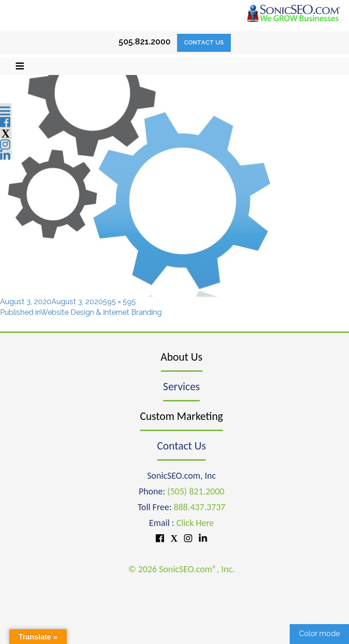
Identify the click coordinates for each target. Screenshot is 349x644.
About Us (182, 357)
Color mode (319, 634)
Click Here (195, 523)
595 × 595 (119, 302)
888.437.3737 (200, 507)
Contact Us (204, 42)
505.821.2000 (145, 41)
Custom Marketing (181, 416)
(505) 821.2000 (196, 491)
